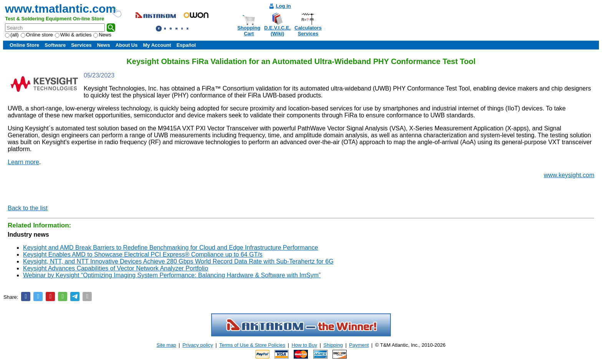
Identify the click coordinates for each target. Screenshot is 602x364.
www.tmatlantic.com (60, 9)
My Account (157, 45)
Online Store (24, 45)
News (102, 35)
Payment (359, 345)
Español (186, 45)
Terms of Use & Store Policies (252, 345)
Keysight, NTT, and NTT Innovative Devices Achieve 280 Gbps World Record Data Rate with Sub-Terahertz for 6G (178, 261)
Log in (284, 6)
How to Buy (304, 345)
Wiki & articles (73, 35)
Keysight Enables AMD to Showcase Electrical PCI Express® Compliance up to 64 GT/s (143, 254)
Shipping (333, 345)
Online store (37, 35)
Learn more (23, 162)
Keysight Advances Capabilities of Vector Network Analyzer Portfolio (116, 268)
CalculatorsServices (308, 31)
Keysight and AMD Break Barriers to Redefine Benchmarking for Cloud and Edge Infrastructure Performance (170, 248)
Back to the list (28, 208)
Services (81, 45)
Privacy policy (198, 345)
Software (55, 45)
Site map (166, 345)
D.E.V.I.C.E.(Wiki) (277, 31)
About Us (127, 45)
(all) (12, 35)
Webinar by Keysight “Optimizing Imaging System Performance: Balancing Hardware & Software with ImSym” (172, 275)
